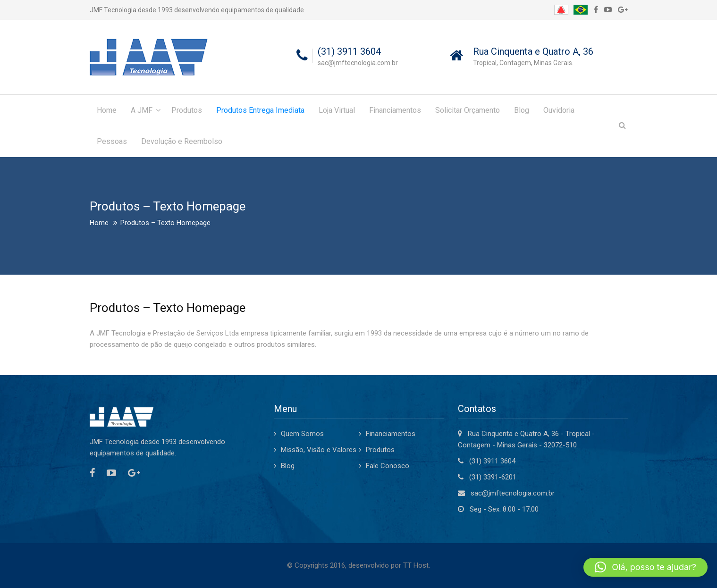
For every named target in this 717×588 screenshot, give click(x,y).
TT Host (416, 565)
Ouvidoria (559, 110)
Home (107, 110)
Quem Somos (302, 434)
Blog (522, 110)
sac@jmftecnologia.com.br (513, 493)
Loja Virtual (337, 110)
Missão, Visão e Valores (319, 450)
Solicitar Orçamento (468, 110)
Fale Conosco (388, 466)
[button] (645, 567)
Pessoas (112, 141)
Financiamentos (395, 110)
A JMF (142, 110)
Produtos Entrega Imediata (260, 110)
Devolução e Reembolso (182, 141)
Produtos (187, 110)
